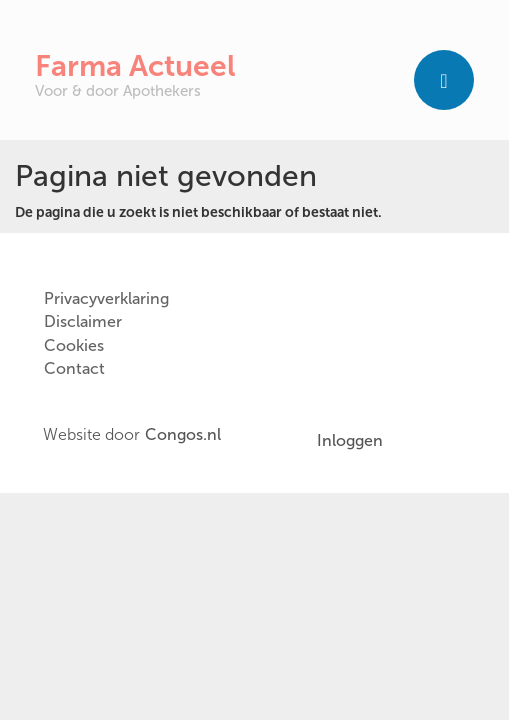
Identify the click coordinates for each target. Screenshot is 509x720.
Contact (74, 368)
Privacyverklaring (106, 298)
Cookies (74, 345)
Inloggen (350, 440)
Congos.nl (183, 435)
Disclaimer (83, 321)
